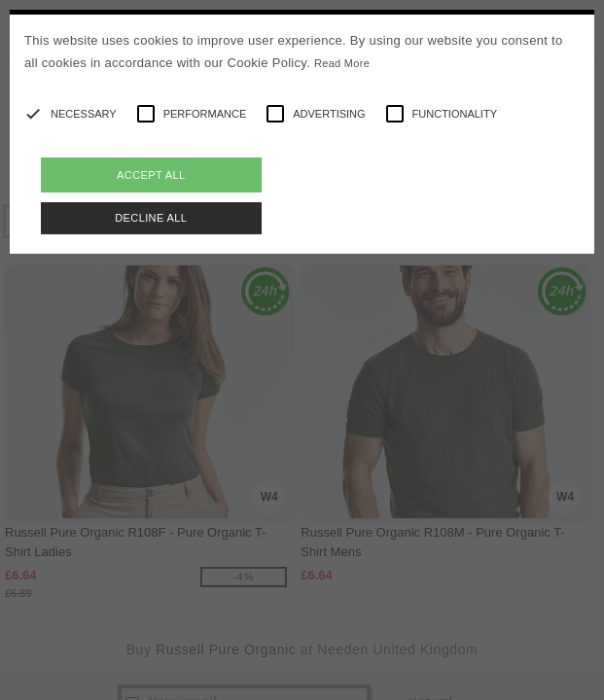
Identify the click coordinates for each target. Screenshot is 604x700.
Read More (342, 63)
